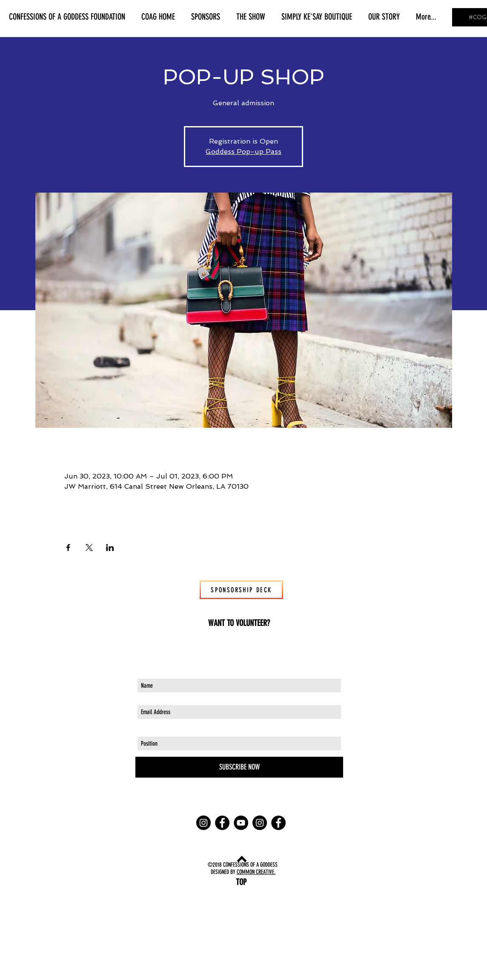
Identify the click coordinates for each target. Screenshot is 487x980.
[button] (67, 17)
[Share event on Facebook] (68, 548)
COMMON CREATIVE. (256, 872)
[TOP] (241, 882)
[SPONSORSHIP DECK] (241, 590)
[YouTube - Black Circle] (241, 823)
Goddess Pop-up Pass (243, 151)
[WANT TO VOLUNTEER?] (239, 623)
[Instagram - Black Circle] (203, 823)
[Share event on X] (89, 548)
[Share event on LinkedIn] (110, 548)
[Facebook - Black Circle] (222, 823)
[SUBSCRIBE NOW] (239, 767)
